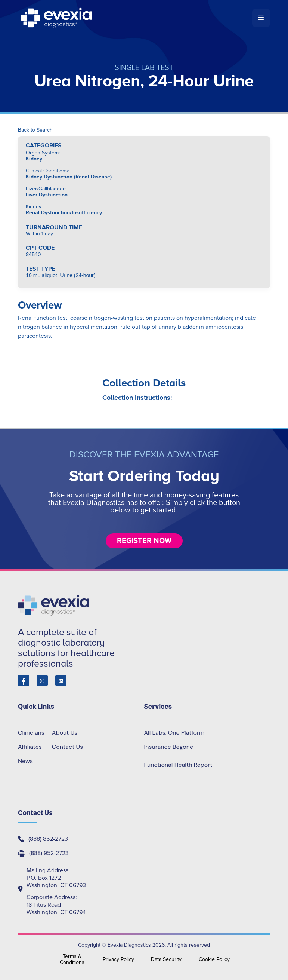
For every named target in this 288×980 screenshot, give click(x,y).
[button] (261, 18)
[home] (135, 18)
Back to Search (35, 130)
